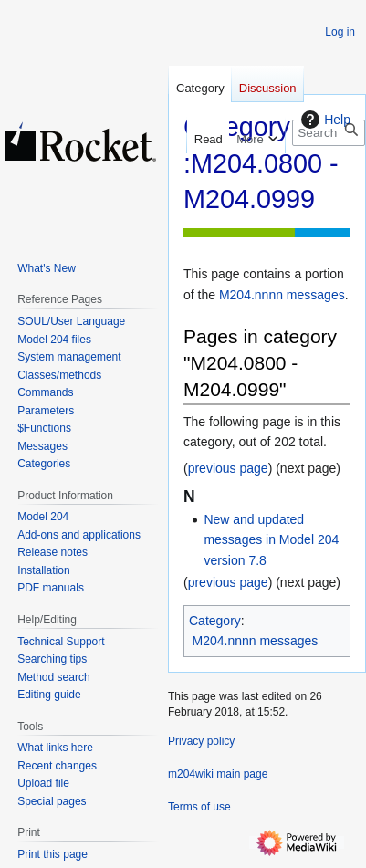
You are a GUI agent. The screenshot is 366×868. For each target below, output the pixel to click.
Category (215, 621)
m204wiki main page (218, 774)
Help (324, 120)
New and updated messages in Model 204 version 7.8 (271, 540)
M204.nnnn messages (282, 295)
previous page (228, 468)
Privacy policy (201, 741)
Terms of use (199, 807)
